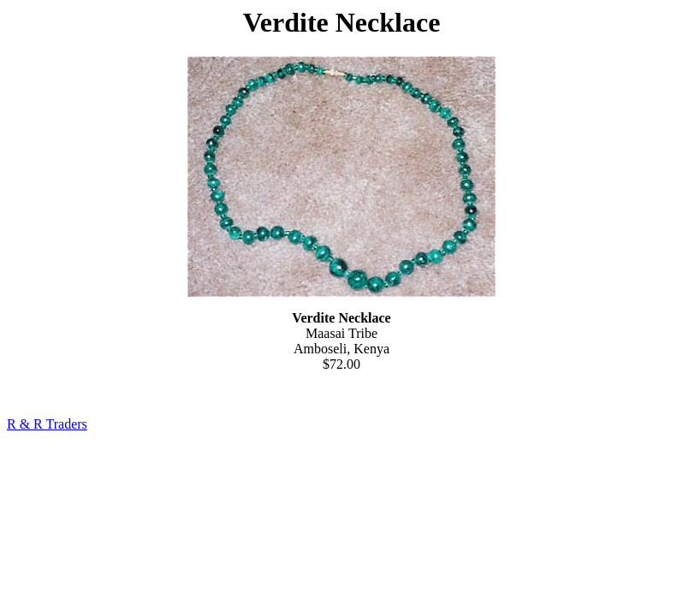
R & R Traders (47, 424)
